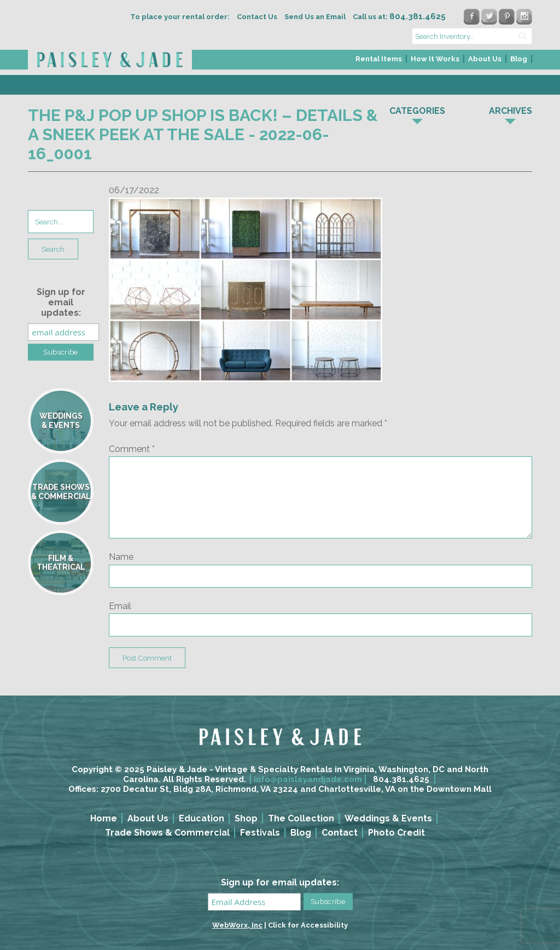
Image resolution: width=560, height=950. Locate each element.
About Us (485, 59)
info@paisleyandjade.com (308, 779)
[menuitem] (379, 62)
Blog (519, 59)
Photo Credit (396, 833)
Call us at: (399, 17)
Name (121, 557)
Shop (246, 818)
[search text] (472, 36)
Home (104, 818)
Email (120, 606)
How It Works (435, 59)
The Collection (301, 818)
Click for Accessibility (308, 925)
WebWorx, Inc (237, 925)
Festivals (260, 833)
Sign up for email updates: (61, 302)
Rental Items (379, 59)
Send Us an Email (315, 17)
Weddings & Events (388, 818)
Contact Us (257, 17)
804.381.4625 (401, 779)
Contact (340, 833)
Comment (132, 449)
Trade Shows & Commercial (167, 833)
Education (202, 818)
